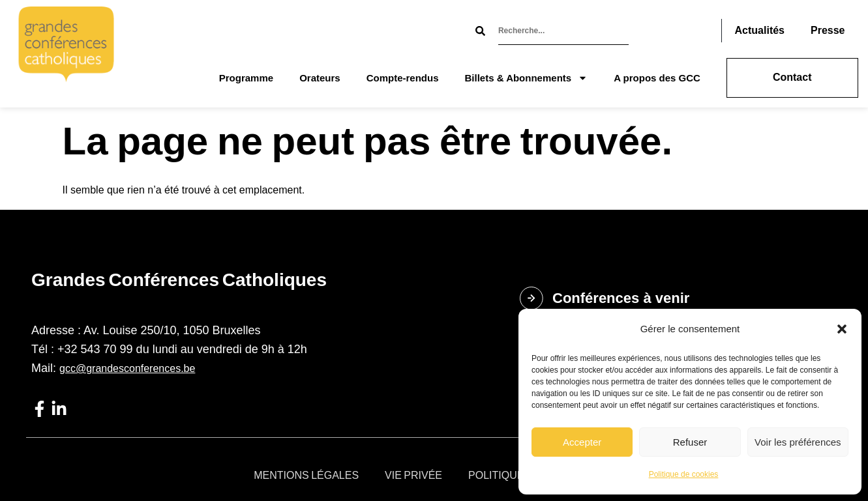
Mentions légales (306, 475)
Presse (828, 30)
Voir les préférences (798, 442)
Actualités (760, 30)
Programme (246, 78)
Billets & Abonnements (527, 78)
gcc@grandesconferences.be (127, 368)
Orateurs (320, 78)
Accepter (582, 442)
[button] (842, 329)
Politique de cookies (684, 474)
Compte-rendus (403, 78)
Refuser (690, 442)
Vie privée (413, 475)
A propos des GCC (657, 78)
